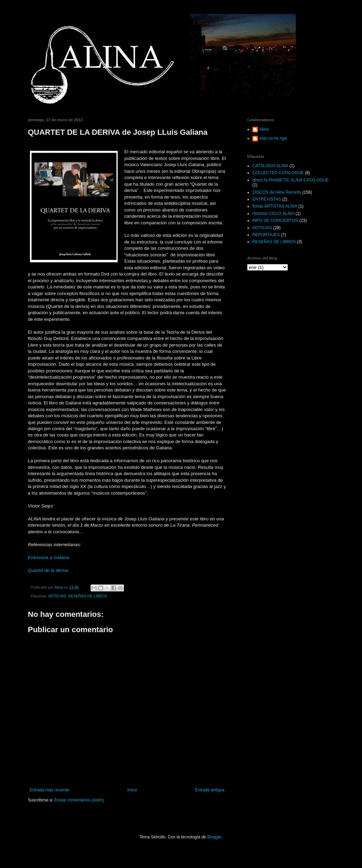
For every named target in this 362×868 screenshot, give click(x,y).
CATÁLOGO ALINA (270, 166)
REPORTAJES (266, 235)
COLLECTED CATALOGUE (278, 173)
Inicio (132, 790)
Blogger (214, 837)
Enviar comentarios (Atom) (79, 800)
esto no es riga (273, 138)
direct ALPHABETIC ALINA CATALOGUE (290, 180)
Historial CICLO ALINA (273, 214)
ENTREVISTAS (267, 199)
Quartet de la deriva (48, 570)
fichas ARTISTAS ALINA (275, 206)
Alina (264, 129)
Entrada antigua (210, 790)
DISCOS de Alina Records (277, 192)
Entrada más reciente (49, 790)
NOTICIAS (57, 596)
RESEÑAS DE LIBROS (88, 596)
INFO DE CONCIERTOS (275, 220)
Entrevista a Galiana (49, 557)
